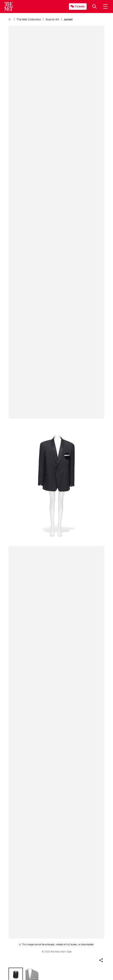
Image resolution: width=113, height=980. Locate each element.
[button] (94, 7)
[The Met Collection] (29, 19)
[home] (10, 19)
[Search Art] (52, 19)
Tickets (80, 6)
